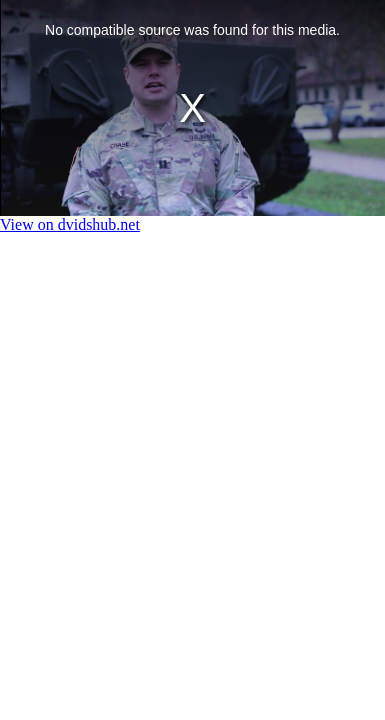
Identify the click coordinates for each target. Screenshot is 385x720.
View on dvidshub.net (70, 224)
